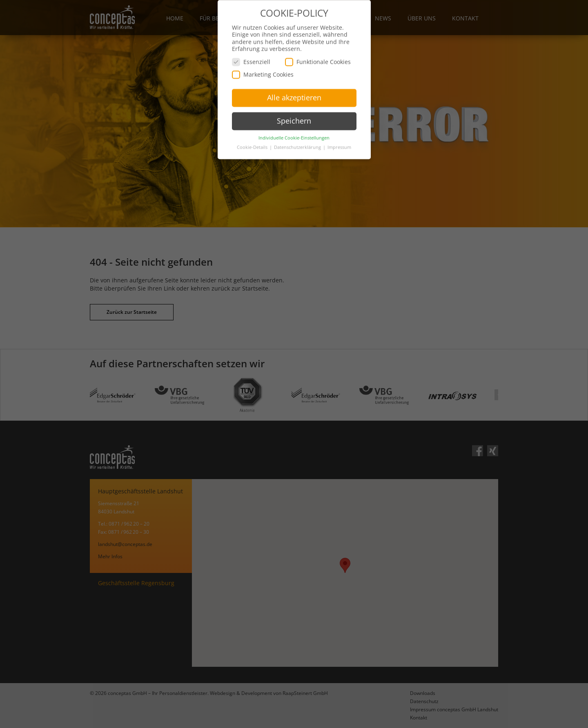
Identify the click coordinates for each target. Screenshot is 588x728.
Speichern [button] (294, 110)
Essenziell (251, 51)
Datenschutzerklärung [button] (298, 137)
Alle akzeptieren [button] (294, 87)
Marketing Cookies (263, 64)
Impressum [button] (339, 137)
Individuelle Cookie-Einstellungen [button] (294, 127)
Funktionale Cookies (318, 51)
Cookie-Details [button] (253, 137)
